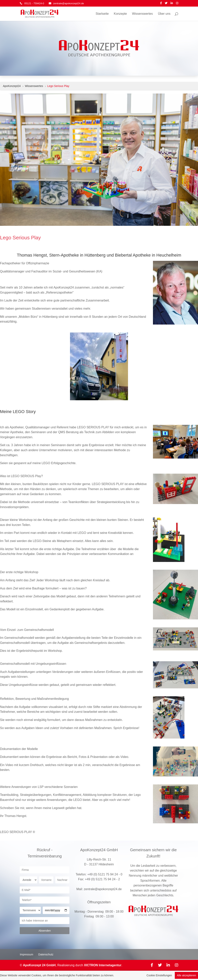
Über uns (164, 14)
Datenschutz (46, 954)
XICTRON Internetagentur (103, 965)
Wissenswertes (143, 14)
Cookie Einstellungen (159, 976)
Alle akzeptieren (186, 976)
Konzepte (120, 14)
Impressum (26, 954)
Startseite (102, 14)
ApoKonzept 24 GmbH (39, 965)
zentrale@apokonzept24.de (103, 889)
